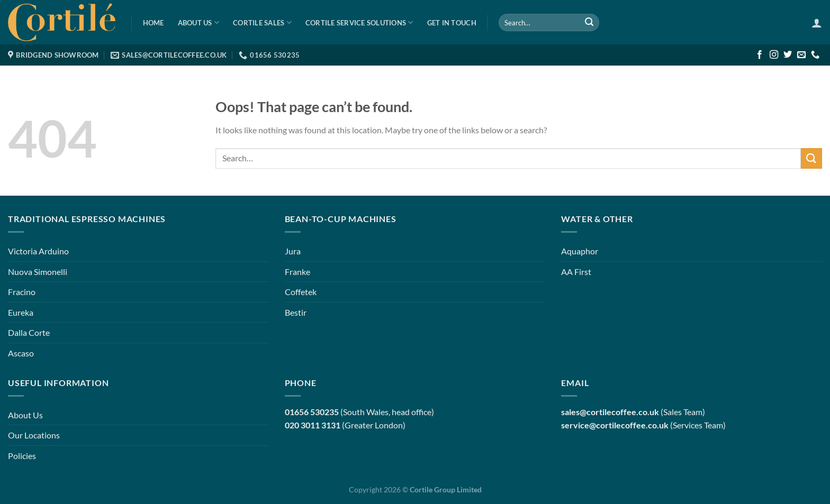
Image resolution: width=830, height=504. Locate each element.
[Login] (817, 23)
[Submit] (589, 23)
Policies (22, 456)
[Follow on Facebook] (760, 55)
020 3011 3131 (313, 425)
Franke (297, 272)
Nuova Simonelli (38, 272)
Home (154, 23)
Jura (293, 251)
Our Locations (34, 435)
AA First (576, 272)
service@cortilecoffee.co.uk (615, 425)
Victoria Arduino (38, 251)
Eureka (21, 312)
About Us (199, 22)
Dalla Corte (29, 332)
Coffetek (301, 292)
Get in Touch (452, 23)
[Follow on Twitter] (788, 55)
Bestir (296, 312)
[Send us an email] (801, 55)
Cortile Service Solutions (359, 22)
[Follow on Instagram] (774, 55)
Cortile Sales (262, 22)
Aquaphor (580, 251)
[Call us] (815, 55)
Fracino (22, 292)
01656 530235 (312, 412)
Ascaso (21, 353)
